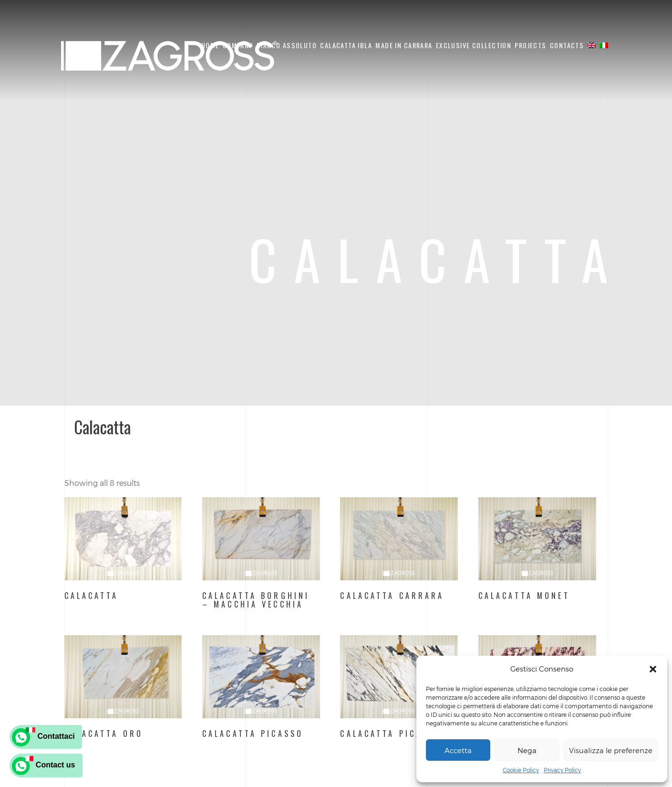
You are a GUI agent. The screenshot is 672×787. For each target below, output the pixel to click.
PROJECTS (530, 45)
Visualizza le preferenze (611, 750)
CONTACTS (567, 45)
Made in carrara (404, 45)
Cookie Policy (521, 770)
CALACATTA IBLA (346, 45)
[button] (653, 669)
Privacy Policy (562, 770)
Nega (527, 750)
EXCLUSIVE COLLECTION (474, 45)
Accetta (458, 750)
